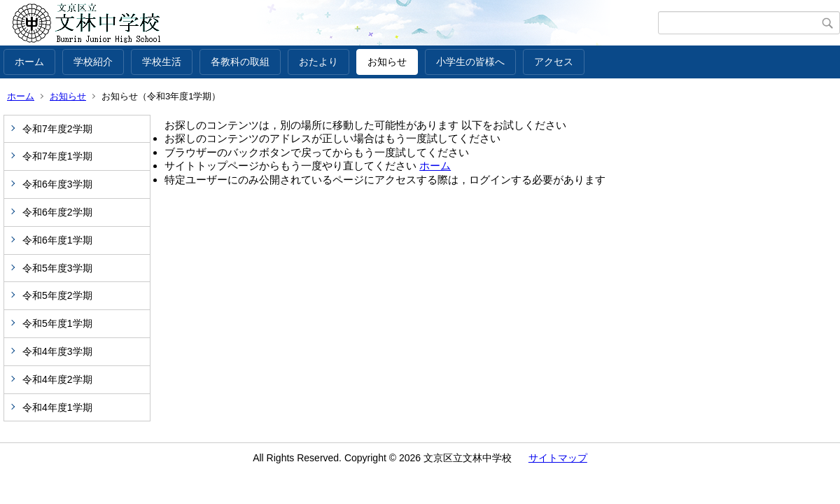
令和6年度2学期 (57, 212)
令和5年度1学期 (57, 323)
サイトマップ (558, 458)
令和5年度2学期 (57, 295)
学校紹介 (93, 62)
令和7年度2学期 (57, 129)
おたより (318, 62)
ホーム (29, 62)
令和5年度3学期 (57, 268)
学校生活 (162, 62)
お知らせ (387, 62)
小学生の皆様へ (470, 62)
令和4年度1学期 (57, 407)
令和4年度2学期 (57, 379)
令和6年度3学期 (57, 184)
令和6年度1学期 (57, 240)
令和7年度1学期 (57, 156)
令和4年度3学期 (57, 351)
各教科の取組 (240, 62)
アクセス (554, 62)
